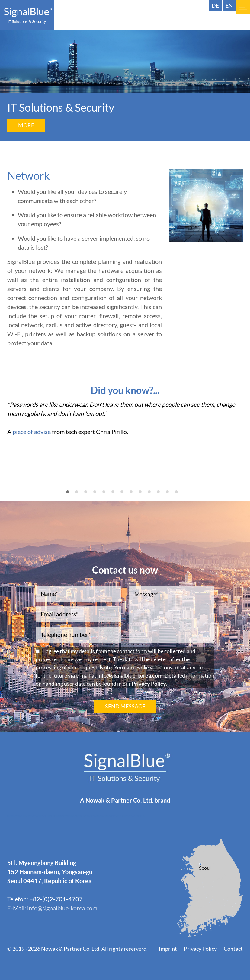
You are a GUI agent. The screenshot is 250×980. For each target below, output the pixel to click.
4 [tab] (97, 495)
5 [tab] (106, 495)
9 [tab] (142, 495)
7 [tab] (124, 495)
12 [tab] (171, 495)
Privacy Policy (149, 684)
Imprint (168, 949)
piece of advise (32, 432)
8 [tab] (133, 495)
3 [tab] (88, 495)
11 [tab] (162, 495)
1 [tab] (70, 495)
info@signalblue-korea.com (130, 675)
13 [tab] (180, 495)
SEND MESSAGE (125, 706)
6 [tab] (115, 495)
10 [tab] (153, 495)
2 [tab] (79, 495)
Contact (233, 949)
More (26, 125)
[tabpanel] (125, 421)
